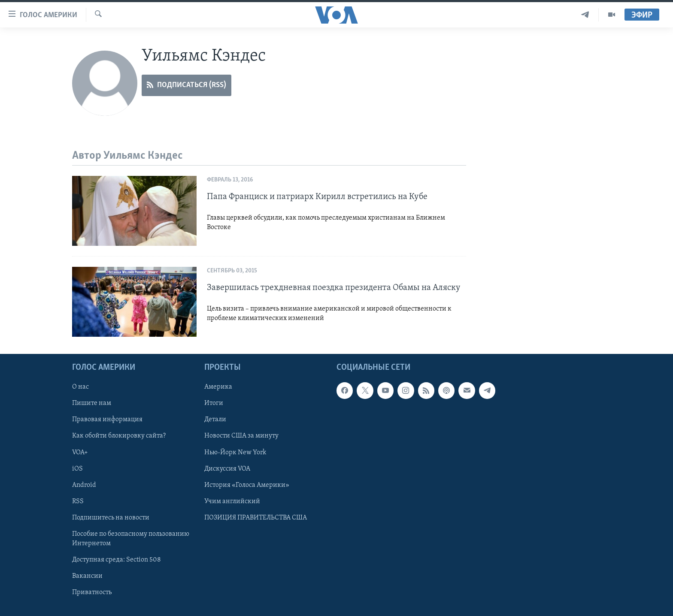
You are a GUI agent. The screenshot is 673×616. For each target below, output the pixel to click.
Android (84, 485)
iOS (77, 469)
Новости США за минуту (241, 436)
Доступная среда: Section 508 (117, 560)
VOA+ (80, 453)
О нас (80, 387)
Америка (218, 387)
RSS (78, 501)
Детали (215, 420)
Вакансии (87, 576)
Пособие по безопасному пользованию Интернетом (131, 539)
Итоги (214, 404)
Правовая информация (107, 420)
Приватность (92, 592)
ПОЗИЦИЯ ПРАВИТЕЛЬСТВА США (256, 518)
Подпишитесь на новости (111, 518)
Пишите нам (92, 404)
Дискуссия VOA (227, 469)
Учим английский (232, 501)
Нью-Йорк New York (235, 453)
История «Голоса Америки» (247, 485)
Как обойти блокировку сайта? (119, 436)
